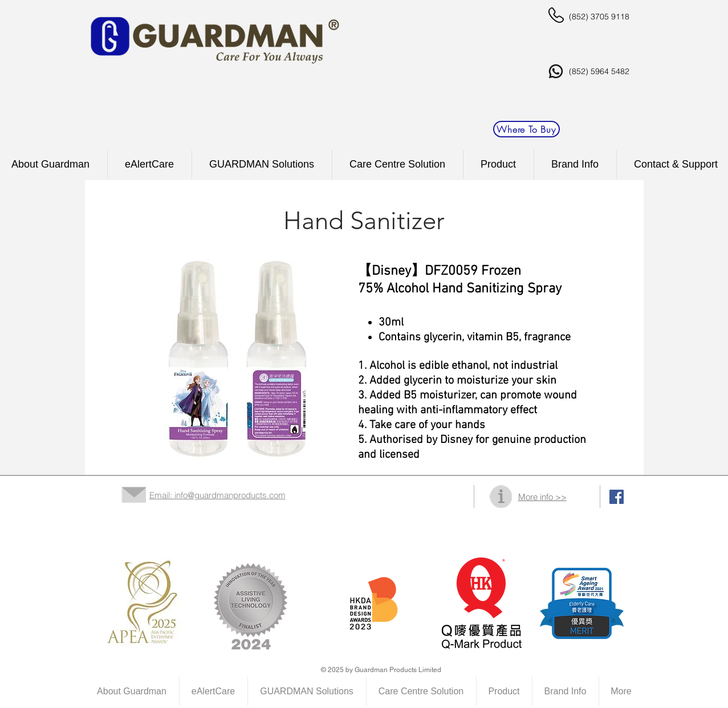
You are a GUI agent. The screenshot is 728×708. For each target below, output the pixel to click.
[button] (398, 164)
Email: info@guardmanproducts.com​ (217, 495)
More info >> (542, 497)
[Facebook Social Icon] (617, 497)
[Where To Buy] (526, 129)
